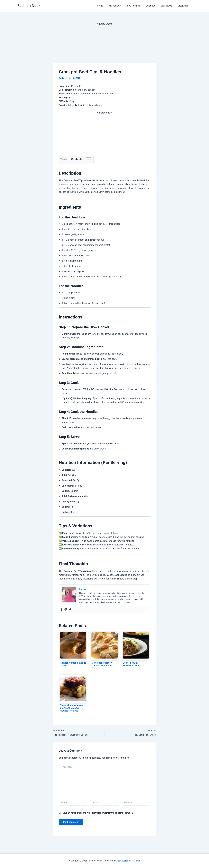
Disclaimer (184, 6)
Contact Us (168, 6)
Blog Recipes (137, 6)
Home (106, 6)
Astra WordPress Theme (128, 861)
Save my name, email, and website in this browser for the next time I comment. (98, 813)
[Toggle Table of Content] (87, 160)
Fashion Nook (29, 6)
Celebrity (153, 6)
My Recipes (120, 6)
